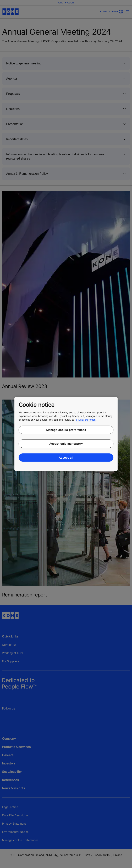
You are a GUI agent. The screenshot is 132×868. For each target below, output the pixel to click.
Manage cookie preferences (66, 430)
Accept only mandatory (66, 444)
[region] (66, 434)
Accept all (66, 457)
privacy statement (86, 419)
